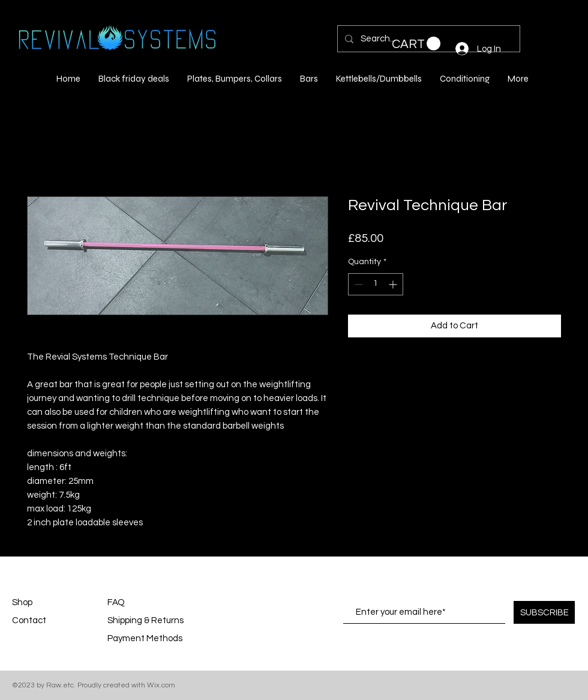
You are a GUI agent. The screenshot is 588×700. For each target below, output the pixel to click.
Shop (22, 602)
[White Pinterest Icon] (530, 659)
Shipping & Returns (145, 620)
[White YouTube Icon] (550, 659)
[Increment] (394, 284)
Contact (29, 620)
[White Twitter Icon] (569, 659)
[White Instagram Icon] (511, 659)
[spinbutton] (376, 284)
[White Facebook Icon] (492, 659)
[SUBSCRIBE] (544, 612)
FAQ (116, 602)
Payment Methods (146, 638)
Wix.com (161, 685)
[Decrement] (357, 284)
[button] (416, 44)
